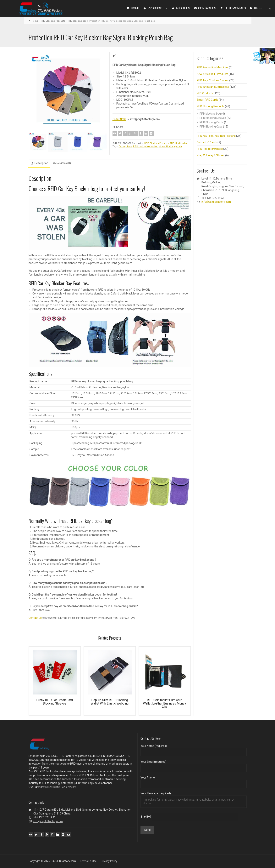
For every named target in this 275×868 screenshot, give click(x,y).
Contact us (35, 618)
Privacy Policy (109, 861)
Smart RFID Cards (207, 100)
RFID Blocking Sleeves (213, 118)
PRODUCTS (156, 8)
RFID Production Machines (212, 67)
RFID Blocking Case (211, 127)
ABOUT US (183, 8)
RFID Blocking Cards (212, 122)
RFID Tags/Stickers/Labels (213, 80)
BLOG (258, 8)
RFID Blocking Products (53, 21)
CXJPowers (69, 787)
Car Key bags (125, 146)
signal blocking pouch (170, 146)
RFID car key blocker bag (146, 146)
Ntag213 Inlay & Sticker (211, 155)
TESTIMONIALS (235, 8)
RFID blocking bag (77, 21)
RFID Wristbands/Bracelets (213, 87)
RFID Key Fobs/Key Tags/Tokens (216, 136)
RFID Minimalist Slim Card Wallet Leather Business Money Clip (165, 703)
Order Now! (119, 119)
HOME (135, 8)
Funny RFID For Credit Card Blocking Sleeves (55, 702)
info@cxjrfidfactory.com (216, 202)
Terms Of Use (88, 861)
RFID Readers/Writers (210, 149)
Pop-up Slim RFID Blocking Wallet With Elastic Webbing (110, 702)
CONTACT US (207, 8)
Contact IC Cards (207, 142)
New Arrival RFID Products (212, 74)
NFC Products (205, 93)
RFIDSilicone (53, 787)
